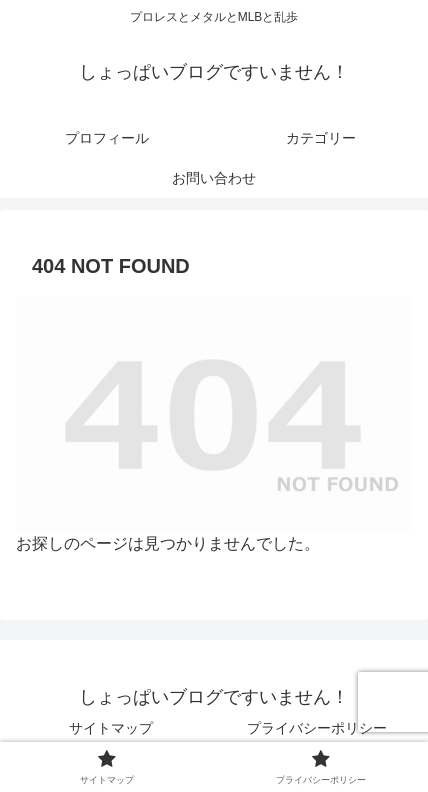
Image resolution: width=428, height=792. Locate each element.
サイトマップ (111, 728)
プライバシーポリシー (317, 728)
